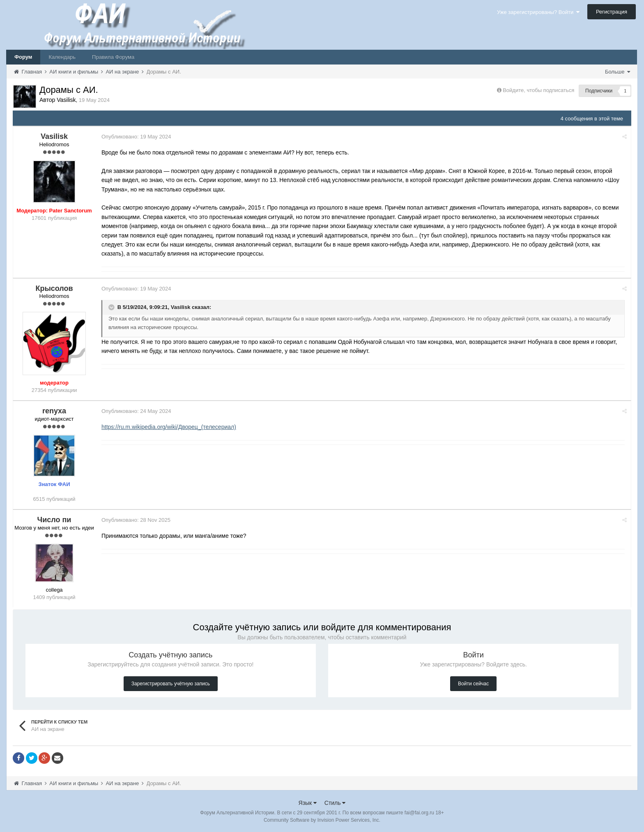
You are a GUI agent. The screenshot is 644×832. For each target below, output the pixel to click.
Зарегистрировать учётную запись (171, 684)
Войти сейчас (473, 684)
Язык (308, 803)
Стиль (335, 803)
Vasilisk (181, 307)
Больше (618, 72)
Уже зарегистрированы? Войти (538, 12)
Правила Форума (113, 57)
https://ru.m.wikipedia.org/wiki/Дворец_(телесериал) (169, 427)
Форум (23, 57)
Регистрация (612, 12)
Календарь (62, 57)
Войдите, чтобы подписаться (538, 90)
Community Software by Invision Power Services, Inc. (322, 820)
